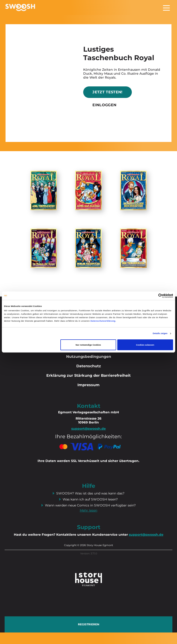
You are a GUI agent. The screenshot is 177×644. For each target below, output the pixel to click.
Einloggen (104, 105)
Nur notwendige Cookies (88, 345)
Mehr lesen (88, 510)
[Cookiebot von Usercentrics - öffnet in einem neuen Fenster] (153, 296)
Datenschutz (89, 366)
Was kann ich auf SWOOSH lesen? (90, 499)
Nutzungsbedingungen (89, 357)
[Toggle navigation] (167, 7)
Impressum (88, 385)
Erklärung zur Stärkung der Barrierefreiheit (88, 375)
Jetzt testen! (107, 92)
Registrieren (89, 624)
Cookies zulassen (145, 345)
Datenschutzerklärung (103, 321)
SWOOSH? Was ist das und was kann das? (90, 493)
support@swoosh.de (146, 535)
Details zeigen (160, 333)
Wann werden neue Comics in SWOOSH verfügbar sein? (90, 505)
